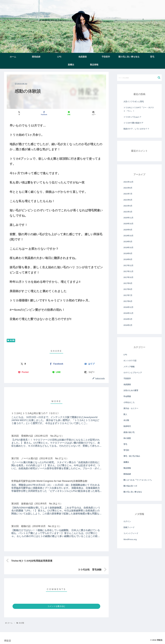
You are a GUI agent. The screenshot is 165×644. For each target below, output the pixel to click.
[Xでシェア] (19, 113)
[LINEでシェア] (69, 113)
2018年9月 (128, 253)
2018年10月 (128, 248)
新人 (125, 414)
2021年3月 (128, 212)
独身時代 (127, 426)
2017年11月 (128, 271)
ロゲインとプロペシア (133, 373)
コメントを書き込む (56, 606)
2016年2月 (128, 325)
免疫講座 (127, 384)
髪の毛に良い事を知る (133, 492)
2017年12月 (128, 265)
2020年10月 (128, 224)
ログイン (127, 521)
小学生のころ (129, 402)
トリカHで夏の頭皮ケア (133, 123)
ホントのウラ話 (130, 361)
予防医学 (127, 379)
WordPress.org (130, 539)
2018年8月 (128, 259)
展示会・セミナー (131, 408)
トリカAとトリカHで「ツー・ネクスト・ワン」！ (139, 109)
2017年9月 (128, 283)
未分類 (11, 340)
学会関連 (127, 396)
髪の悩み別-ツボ (130, 486)
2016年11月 (128, 313)
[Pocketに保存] (23, 372)
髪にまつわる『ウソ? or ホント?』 (138, 480)
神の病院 (127, 438)
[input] (139, 78)
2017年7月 (128, 295)
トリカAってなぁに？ (132, 117)
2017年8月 (128, 289)
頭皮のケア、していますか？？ (136, 129)
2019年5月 (128, 242)
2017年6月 (128, 301)
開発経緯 (127, 474)
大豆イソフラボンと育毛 (134, 102)
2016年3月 (128, 319)
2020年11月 (128, 218)
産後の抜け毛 (129, 432)
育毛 (125, 444)
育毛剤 (126, 450)
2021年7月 (128, 194)
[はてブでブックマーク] (89, 364)
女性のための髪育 (131, 390)
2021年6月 (128, 200)
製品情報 (127, 468)
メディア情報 (129, 367)
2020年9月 (128, 230)
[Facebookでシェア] (44, 113)
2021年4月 (128, 206)
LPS (125, 355)
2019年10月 (128, 236)
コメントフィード (131, 533)
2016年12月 (128, 307)
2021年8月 (128, 188)
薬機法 (126, 462)
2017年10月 (128, 277)
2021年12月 (128, 182)
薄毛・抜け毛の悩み (132, 456)
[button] (94, 113)
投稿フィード (129, 527)
